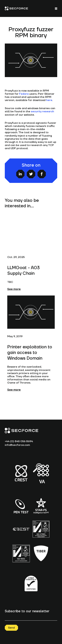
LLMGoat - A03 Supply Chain (23, 271)
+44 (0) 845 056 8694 (19, 441)
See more (14, 289)
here (49, 100)
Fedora (24, 94)
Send (11, 628)
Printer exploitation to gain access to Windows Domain (30, 353)
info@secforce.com (17, 445)
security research (42, 111)
